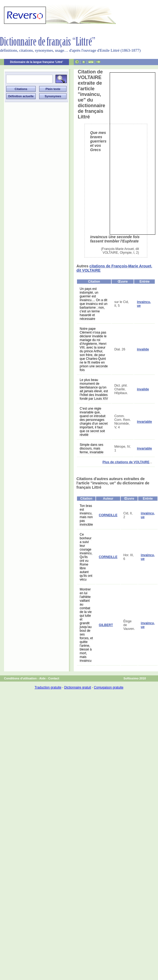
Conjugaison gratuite (109, 687)
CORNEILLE (108, 515)
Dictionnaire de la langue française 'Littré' (36, 62)
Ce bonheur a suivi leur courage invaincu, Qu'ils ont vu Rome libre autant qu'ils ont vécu (86, 557)
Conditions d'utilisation (20, 678)
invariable (144, 422)
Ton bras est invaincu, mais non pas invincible (86, 515)
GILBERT (106, 625)
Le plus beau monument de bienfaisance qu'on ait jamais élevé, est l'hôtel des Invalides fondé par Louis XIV (94, 389)
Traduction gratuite (48, 687)
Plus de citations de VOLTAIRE (126, 462)
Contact (54, 678)
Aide (42, 678)
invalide (143, 349)
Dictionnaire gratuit (78, 687)
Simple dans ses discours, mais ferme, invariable (92, 448)
